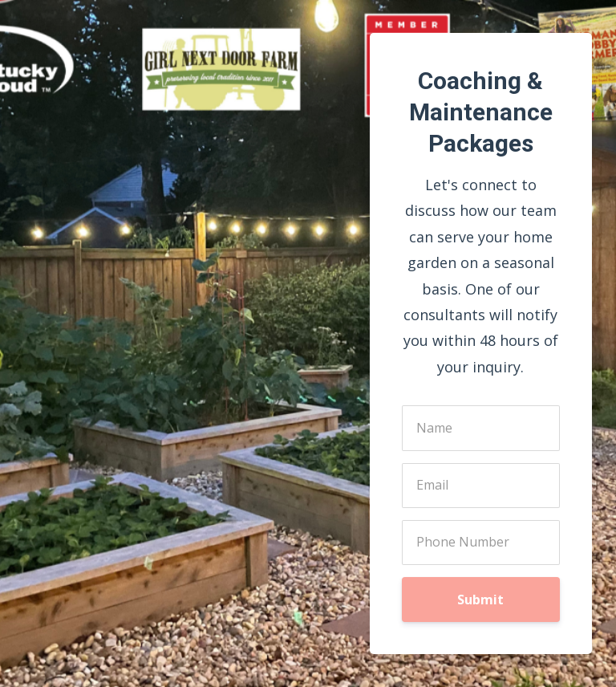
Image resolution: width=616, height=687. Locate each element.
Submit (480, 600)
